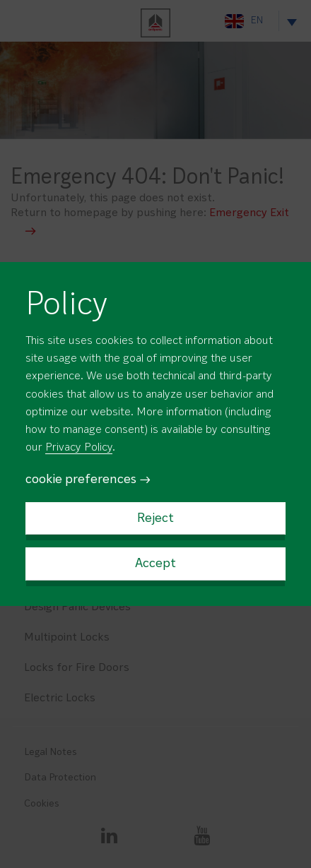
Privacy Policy (79, 448)
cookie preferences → (88, 480)
